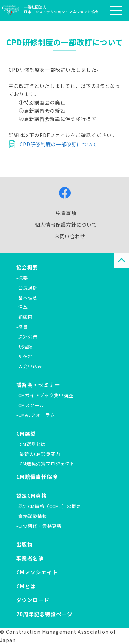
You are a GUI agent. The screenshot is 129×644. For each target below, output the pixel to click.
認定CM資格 (31, 496)
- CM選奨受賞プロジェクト (45, 464)
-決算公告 (27, 337)
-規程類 (24, 347)
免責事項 (66, 213)
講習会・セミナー (38, 385)
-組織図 (24, 317)
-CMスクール (30, 405)
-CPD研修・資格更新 (39, 526)
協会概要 (27, 267)
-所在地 (24, 356)
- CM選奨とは (31, 444)
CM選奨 (26, 433)
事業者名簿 (30, 558)
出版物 (24, 544)
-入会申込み (29, 366)
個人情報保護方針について (66, 225)
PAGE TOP (121, 260)
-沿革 (22, 307)
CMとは (26, 586)
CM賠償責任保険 (37, 477)
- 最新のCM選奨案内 (38, 454)
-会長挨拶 (27, 287)
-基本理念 (27, 297)
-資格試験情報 (32, 516)
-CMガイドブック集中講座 (45, 395)
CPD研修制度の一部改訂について (58, 144)
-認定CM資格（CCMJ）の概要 (49, 506)
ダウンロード (33, 600)
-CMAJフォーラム (36, 415)
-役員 (22, 327)
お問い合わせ (70, 236)
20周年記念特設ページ (44, 614)
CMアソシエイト (37, 572)
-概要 (22, 278)
